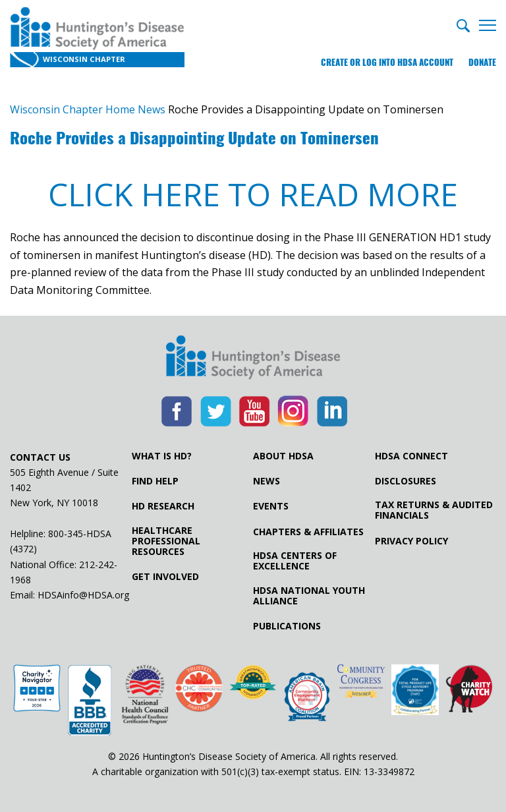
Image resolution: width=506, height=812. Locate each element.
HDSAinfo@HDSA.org (83, 595)
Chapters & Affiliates (308, 532)
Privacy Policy (411, 541)
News (267, 481)
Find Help (155, 481)
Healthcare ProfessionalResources (166, 541)
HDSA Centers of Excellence (295, 561)
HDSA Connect (411, 456)
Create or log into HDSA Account (387, 62)
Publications (287, 626)
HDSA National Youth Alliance (309, 596)
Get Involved (165, 577)
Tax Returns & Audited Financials (434, 510)
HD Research (163, 506)
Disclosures (406, 481)
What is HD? (162, 456)
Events (271, 506)
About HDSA (283, 456)
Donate (482, 62)
